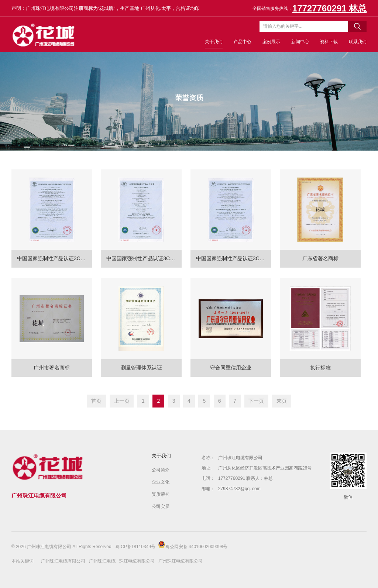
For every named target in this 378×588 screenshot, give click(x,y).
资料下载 (329, 42)
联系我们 (358, 42)
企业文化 (161, 482)
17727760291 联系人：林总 (246, 478)
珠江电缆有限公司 (137, 561)
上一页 (121, 401)
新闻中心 (300, 42)
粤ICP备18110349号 (135, 547)
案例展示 (271, 42)
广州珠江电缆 (102, 561)
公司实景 (161, 506)
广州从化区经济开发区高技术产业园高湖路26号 (265, 468)
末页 (282, 401)
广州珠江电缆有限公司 (240, 458)
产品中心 (243, 42)
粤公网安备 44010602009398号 (193, 545)
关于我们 (214, 42)
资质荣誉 (161, 494)
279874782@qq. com (239, 489)
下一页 (257, 401)
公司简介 (161, 470)
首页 (96, 401)
